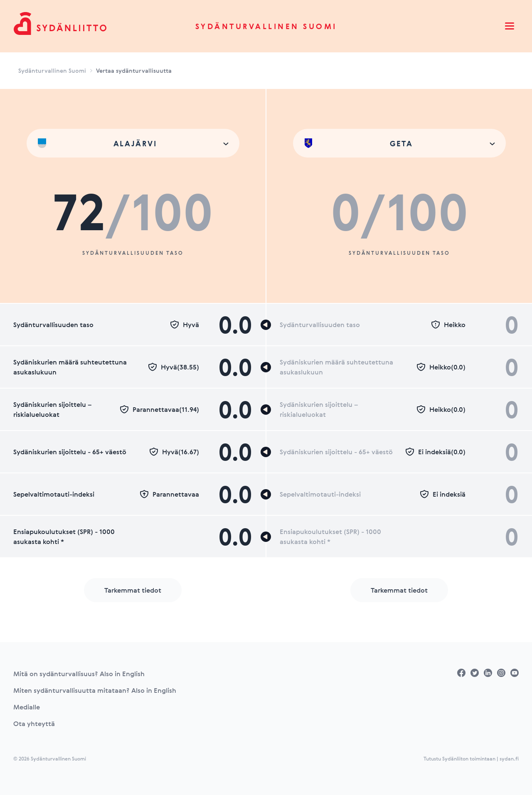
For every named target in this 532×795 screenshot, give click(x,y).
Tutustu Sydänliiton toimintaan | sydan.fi (471, 758)
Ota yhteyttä (34, 724)
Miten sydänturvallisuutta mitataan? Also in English (95, 690)
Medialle (27, 707)
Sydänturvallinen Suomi (266, 26)
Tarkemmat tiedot (133, 590)
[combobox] (133, 143)
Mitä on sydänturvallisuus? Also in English (79, 674)
